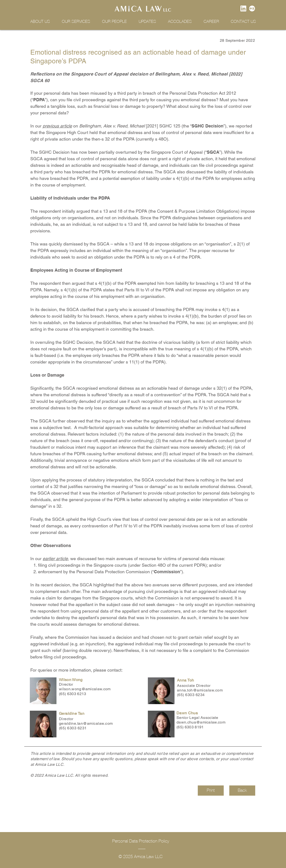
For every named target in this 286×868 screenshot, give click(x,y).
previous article (57, 126)
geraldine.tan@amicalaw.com (86, 723)
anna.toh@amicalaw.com (200, 690)
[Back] (242, 791)
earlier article (55, 559)
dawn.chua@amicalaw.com (201, 722)
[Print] (211, 791)
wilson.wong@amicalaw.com (85, 689)
